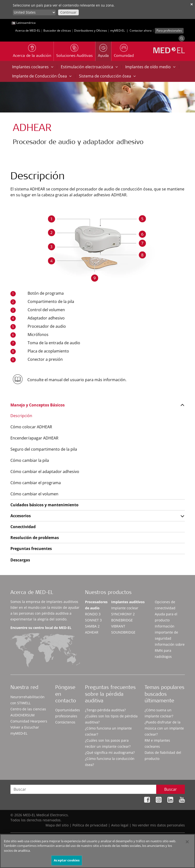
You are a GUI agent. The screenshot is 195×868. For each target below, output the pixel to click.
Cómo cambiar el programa (36, 483)
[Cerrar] (187, 842)
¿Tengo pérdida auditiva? (105, 710)
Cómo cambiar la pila (30, 460)
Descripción (21, 416)
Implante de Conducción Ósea (42, 76)
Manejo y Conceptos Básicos (38, 405)
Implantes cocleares (33, 67)
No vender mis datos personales (159, 825)
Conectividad (23, 527)
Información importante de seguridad (166, 632)
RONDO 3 (93, 614)
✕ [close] (192, 4)
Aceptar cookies (67, 861)
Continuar (68, 12)
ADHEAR (92, 632)
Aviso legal (120, 825)
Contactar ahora (141, 30)
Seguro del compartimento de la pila (44, 449)
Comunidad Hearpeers (29, 721)
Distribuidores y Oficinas (91, 30)
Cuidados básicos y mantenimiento (44, 505)
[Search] (182, 38)
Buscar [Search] (171, 789)
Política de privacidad (90, 825)
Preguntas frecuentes (31, 549)
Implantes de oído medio (150, 67)
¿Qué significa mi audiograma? (110, 752)
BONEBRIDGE (122, 620)
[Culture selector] (34, 12)
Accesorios (21, 516)
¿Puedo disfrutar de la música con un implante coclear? (164, 728)
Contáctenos (65, 722)
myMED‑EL (118, 30)
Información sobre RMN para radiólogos (170, 650)
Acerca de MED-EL (28, 30)
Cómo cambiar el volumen (34, 494)
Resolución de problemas (35, 538)
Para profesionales (169, 30)
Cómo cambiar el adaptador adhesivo (45, 472)
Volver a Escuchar (25, 727)
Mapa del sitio (57, 825)
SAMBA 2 (92, 626)
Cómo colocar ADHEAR (31, 427)
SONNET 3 (93, 620)
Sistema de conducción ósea (107, 76)
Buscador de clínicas (57, 30)
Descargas (20, 560)
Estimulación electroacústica (89, 67)
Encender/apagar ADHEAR (34, 438)
